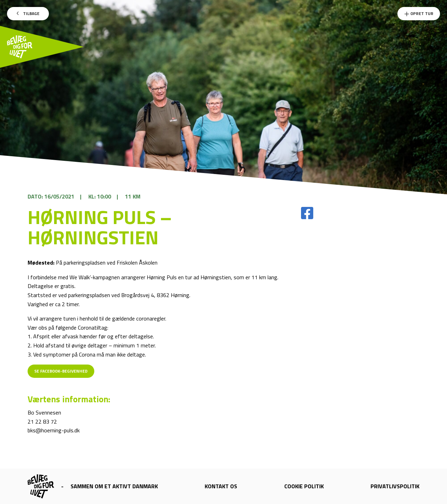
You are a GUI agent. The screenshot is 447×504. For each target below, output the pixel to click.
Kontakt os (221, 486)
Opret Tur (419, 13)
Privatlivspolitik (395, 486)
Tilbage (28, 13)
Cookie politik (304, 486)
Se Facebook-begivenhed (61, 371)
